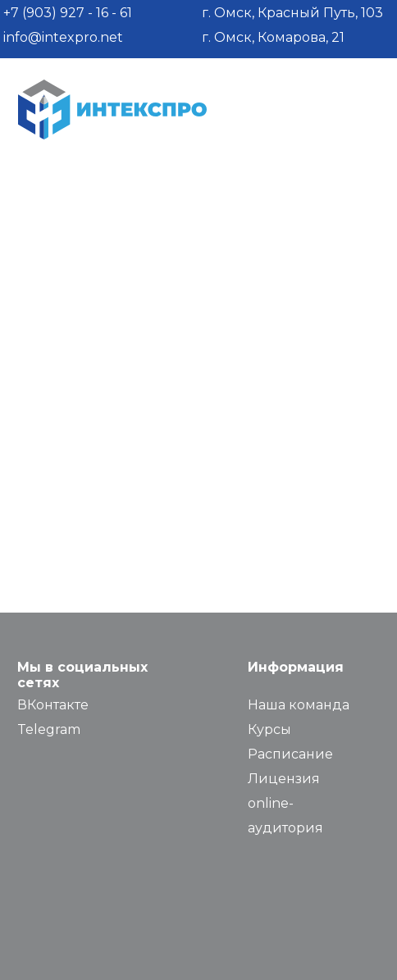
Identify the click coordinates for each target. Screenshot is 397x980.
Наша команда (299, 705)
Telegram (49, 729)
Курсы (269, 729)
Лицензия (284, 779)
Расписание (290, 754)
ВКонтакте (53, 705)
